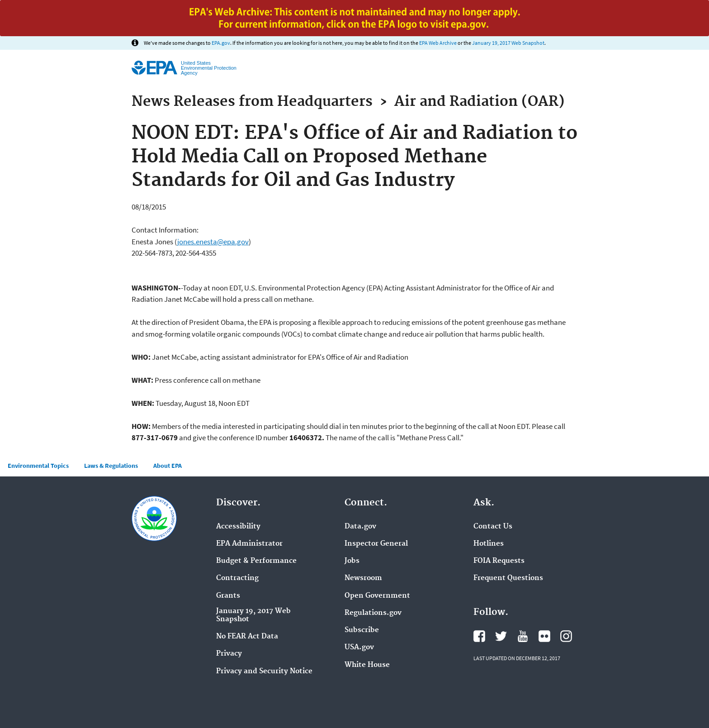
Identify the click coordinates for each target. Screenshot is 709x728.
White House (367, 665)
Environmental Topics (38, 466)
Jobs (352, 561)
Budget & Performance (256, 561)
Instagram (566, 636)
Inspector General (376, 544)
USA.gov (359, 647)
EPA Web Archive (438, 43)
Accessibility (238, 527)
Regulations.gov (373, 613)
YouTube (523, 636)
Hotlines (489, 544)
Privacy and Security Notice (264, 671)
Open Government (377, 596)
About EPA (168, 466)
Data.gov (360, 527)
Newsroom (363, 578)
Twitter (501, 636)
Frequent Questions (508, 578)
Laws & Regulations (111, 466)
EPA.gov (221, 43)
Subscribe (362, 630)
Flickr (544, 636)
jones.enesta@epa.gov (213, 242)
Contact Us (493, 527)
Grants (228, 596)
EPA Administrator (249, 544)
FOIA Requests (499, 561)
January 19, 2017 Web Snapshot (508, 43)
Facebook (479, 636)
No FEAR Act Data (247, 637)
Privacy (229, 654)
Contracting (237, 578)
